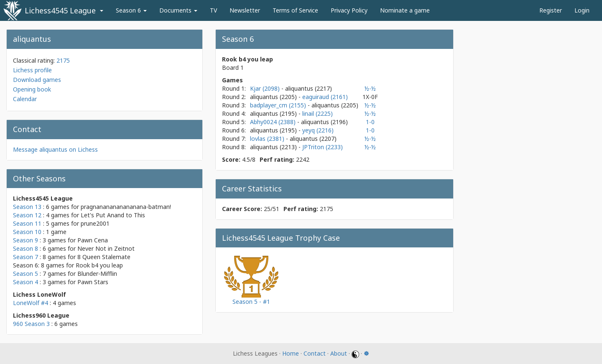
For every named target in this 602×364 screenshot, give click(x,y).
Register (551, 10)
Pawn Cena (93, 240)
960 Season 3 (31, 324)
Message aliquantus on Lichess (55, 149)
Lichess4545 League (60, 10)
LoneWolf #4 (31, 303)
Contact (315, 353)
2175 (63, 60)
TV (213, 10)
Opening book (32, 89)
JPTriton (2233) (323, 147)
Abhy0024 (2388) (274, 122)
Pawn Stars (93, 282)
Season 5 (26, 274)
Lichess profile (32, 70)
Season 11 (27, 223)
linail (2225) (318, 113)
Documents (178, 10)
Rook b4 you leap (99, 265)
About (339, 353)
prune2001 (95, 223)
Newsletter (245, 10)
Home (291, 353)
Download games (37, 80)
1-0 (370, 122)
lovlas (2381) (268, 139)
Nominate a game (405, 10)
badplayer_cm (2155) (279, 105)
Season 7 (26, 257)
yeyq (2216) (318, 130)
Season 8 (26, 248)
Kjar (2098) (266, 88)
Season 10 (27, 232)
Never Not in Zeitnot (106, 248)
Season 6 (131, 10)
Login (582, 10)
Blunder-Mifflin (97, 274)
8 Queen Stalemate (104, 257)
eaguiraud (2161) (325, 97)
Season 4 (26, 282)
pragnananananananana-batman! (126, 207)
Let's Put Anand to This (113, 215)
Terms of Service (295, 10)
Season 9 (26, 240)
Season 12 (27, 215)
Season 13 (27, 207)
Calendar (25, 99)
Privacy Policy (349, 10)
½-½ (370, 88)
